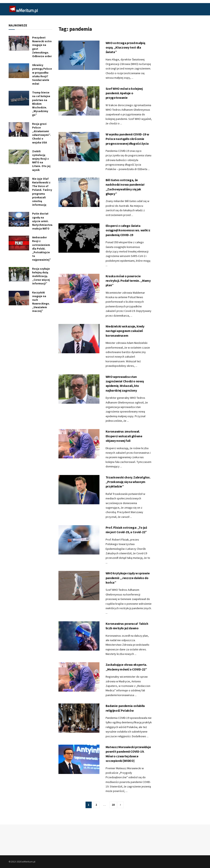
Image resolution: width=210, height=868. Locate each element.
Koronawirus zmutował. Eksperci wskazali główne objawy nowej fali (124, 436)
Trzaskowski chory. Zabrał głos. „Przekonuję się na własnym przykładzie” (128, 482)
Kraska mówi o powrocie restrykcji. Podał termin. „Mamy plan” (128, 281)
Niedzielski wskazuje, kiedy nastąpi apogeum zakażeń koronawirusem (125, 331)
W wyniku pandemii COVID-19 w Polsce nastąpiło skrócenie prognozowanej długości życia (127, 139)
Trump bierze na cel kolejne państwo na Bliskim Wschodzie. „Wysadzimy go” (41, 104)
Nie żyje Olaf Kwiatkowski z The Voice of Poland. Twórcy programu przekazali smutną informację (42, 192)
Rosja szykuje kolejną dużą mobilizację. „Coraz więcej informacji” (41, 276)
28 (113, 805)
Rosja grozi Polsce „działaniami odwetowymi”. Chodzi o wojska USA (41, 133)
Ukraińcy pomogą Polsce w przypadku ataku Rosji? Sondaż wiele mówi (42, 74)
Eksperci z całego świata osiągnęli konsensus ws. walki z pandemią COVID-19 (128, 230)
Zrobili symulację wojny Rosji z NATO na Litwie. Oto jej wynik (41, 161)
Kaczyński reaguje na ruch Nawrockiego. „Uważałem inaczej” (41, 302)
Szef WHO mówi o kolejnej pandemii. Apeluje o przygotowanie (124, 93)
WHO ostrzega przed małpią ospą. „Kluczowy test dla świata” (125, 47)
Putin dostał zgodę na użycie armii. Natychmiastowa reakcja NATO (43, 221)
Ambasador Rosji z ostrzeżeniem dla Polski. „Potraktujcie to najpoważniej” (42, 249)
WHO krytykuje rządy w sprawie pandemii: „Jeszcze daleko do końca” (128, 578)
